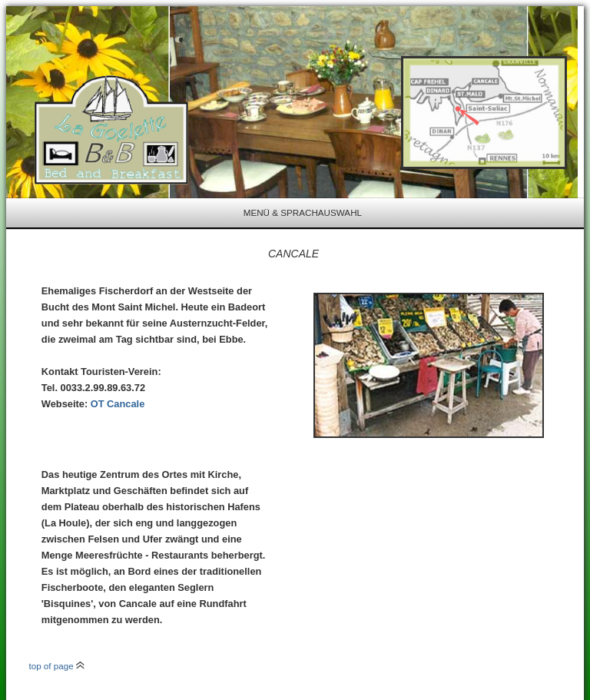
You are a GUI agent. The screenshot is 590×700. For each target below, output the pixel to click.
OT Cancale (118, 404)
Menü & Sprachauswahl (303, 212)
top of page (56, 666)
